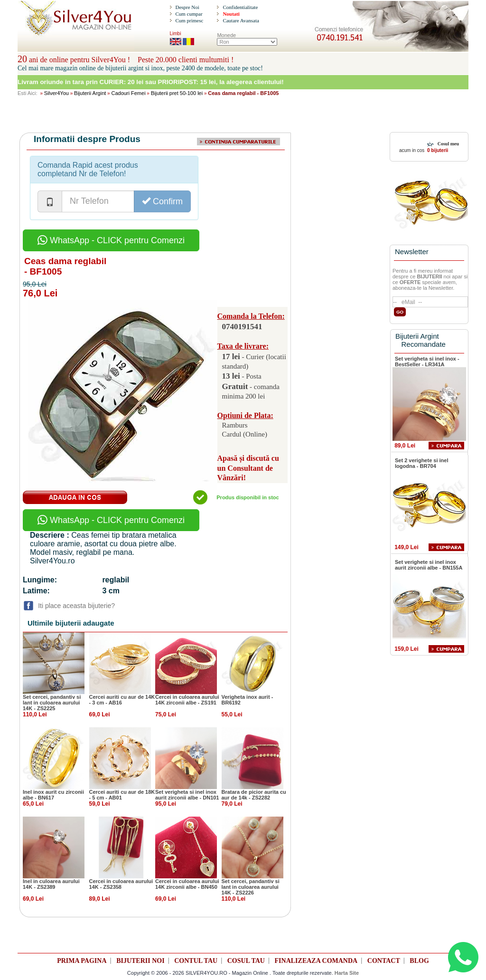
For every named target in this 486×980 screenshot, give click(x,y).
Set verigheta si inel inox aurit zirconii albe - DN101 (187, 795)
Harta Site (347, 973)
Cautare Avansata (241, 20)
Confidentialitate (240, 7)
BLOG (419, 961)
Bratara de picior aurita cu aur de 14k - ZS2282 (254, 795)
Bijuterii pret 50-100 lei (177, 93)
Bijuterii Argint (90, 93)
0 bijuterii (437, 150)
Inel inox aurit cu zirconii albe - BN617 (53, 795)
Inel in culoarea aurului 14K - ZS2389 (51, 884)
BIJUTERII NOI (140, 961)
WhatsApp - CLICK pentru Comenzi (111, 240)
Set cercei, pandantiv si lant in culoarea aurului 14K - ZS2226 (251, 887)
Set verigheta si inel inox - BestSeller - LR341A (427, 362)
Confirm (162, 201)
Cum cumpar (189, 14)
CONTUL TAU (196, 961)
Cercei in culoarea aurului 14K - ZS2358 (121, 884)
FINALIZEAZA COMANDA (316, 961)
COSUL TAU (246, 961)
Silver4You (56, 93)
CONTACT (384, 961)
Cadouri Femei (128, 93)
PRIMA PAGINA (82, 961)
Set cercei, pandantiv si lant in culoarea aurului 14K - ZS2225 (52, 703)
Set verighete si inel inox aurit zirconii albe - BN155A (429, 565)
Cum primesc (189, 20)
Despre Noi (187, 7)
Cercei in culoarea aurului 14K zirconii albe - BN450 (187, 884)
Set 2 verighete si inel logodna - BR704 (422, 463)
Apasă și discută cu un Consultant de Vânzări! (248, 468)
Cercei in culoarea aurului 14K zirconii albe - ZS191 (187, 700)
